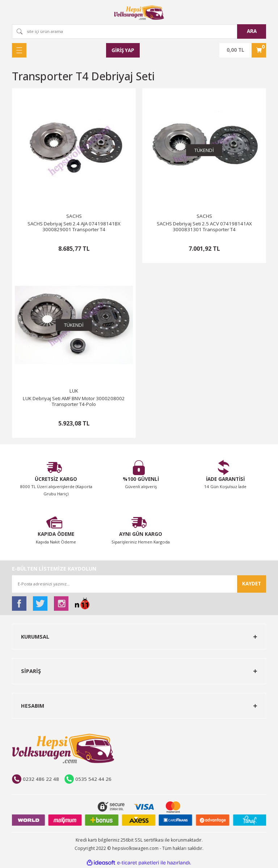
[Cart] (243, 50)
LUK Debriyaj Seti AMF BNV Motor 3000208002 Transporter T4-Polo (74, 401)
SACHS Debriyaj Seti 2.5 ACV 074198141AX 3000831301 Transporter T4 (204, 227)
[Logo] (139, 13)
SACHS (74, 216)
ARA (252, 31)
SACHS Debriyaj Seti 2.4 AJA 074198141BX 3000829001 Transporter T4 (74, 227)
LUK (74, 391)
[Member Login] (123, 50)
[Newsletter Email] (139, 584)
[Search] (139, 31)
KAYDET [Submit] (252, 584)
